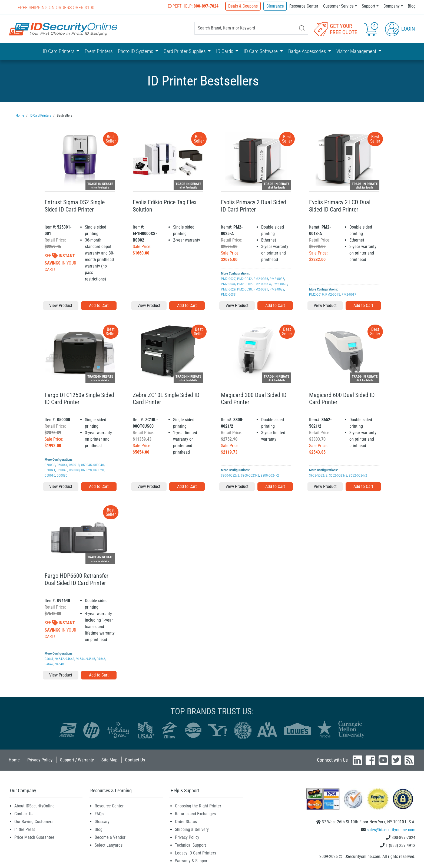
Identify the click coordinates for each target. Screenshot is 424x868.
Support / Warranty (77, 760)
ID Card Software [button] (261, 51)
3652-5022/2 (318, 475)
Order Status (186, 821)
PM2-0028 (280, 284)
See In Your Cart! (60, 262)
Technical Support (191, 845)
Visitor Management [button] (357, 51)
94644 (80, 659)
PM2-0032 (277, 289)
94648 (60, 664)
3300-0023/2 (250, 475)
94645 (91, 659)
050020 (99, 470)
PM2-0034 (228, 284)
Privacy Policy (40, 760)
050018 (74, 465)
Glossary (102, 821)
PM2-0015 (333, 294)
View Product (61, 305)
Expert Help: (194, 6)
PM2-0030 (244, 289)
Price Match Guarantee (34, 837)
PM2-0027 (228, 278)
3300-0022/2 (230, 475)
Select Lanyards (109, 845)
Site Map (109, 760)
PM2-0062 (244, 284)
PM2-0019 (316, 294)
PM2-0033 (228, 294)
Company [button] (392, 6)
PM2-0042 (244, 278)
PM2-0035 (277, 278)
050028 (86, 470)
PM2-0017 (349, 294)
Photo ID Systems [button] (136, 51)
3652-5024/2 (358, 475)
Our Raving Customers (34, 821)
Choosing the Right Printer (198, 806)
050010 (50, 475)
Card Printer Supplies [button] (185, 51)
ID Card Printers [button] (59, 51)
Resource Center (304, 6)
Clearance (275, 6)
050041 (50, 470)
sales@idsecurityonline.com (391, 829)
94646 (101, 659)
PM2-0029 (228, 289)
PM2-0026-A (262, 284)
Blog (412, 6)
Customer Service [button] (338, 6)
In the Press (25, 829)
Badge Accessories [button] (308, 51)
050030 (62, 475)
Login (400, 29)
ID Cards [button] (225, 51)
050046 (99, 465)
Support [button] (369, 6)
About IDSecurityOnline (34, 806)
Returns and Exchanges (195, 813)
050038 (74, 470)
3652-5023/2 (338, 475)
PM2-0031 (261, 289)
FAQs (99, 813)
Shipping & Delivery (192, 829)
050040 (62, 470)
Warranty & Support (192, 861)
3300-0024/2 (270, 475)
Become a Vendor (110, 837)
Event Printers (99, 51)
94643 (70, 659)
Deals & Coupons (244, 6)
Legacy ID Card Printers (196, 853)
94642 (60, 659)
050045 (86, 465)
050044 (62, 465)
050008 (50, 465)
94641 (49, 659)
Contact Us (135, 760)
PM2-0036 (261, 278)
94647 (49, 664)
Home (14, 760)
